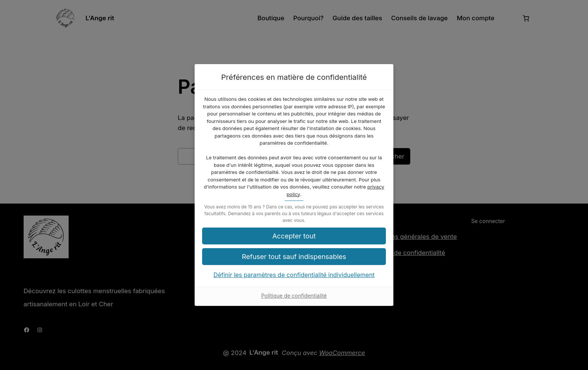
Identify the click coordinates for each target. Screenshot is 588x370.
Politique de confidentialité (294, 296)
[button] (294, 257)
